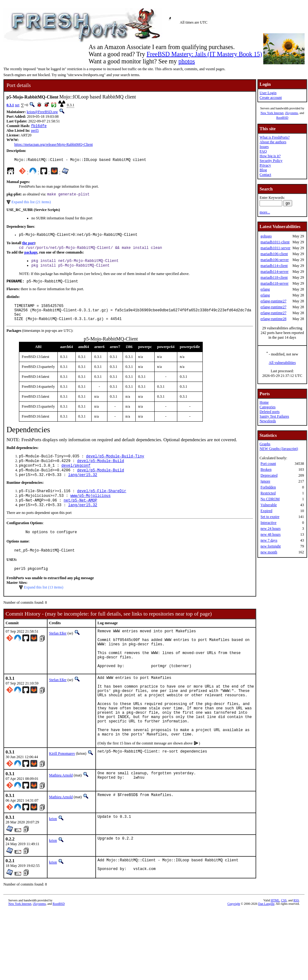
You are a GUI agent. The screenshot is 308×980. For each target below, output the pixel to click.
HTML (275, 941)
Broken (266, 469)
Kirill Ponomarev (62, 793)
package (31, 256)
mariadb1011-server (275, 248)
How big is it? (270, 156)
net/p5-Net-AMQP (80, 515)
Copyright (234, 945)
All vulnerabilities (282, 363)
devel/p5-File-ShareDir (102, 504)
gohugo (266, 236)
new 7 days (269, 540)
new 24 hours (271, 529)
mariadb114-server (274, 272)
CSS (284, 941)
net (17, 105)
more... (265, 212)
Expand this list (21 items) (31, 204)
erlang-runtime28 (273, 319)
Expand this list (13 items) (44, 605)
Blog (263, 170)
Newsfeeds (268, 421)
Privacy (265, 165)
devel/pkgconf (76, 477)
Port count (268, 464)
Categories (267, 407)
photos (186, 61)
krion (53, 858)
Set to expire (270, 517)
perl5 (35, 131)
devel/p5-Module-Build (100, 472)
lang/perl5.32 (83, 487)
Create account (271, 98)
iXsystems (292, 113)
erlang (265, 289)
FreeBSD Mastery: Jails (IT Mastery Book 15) (204, 54)
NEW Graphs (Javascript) (279, 449)
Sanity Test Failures (274, 416)
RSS (296, 941)
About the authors (273, 142)
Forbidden (268, 487)
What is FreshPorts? (275, 137)
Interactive (268, 523)
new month (269, 552)
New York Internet (272, 113)
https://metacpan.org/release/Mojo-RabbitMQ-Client (54, 145)
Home (264, 402)
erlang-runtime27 (273, 301)
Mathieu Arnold (61, 815)
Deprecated (269, 475)
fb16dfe (39, 126)
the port (28, 246)
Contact (265, 175)
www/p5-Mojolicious (91, 509)
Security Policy (271, 161)
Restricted (268, 493)
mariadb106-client (274, 254)
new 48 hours (271, 534)
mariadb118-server (274, 283)
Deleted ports (269, 412)
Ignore (265, 481)
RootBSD (282, 118)
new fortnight (271, 546)
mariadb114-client (274, 266)
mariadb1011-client (275, 242)
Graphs (265, 444)
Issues (264, 147)
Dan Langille (266, 945)
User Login (268, 93)
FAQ (263, 151)
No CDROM (270, 499)
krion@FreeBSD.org (42, 112)
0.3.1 (10, 105)
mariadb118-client (274, 277)
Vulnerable (269, 505)
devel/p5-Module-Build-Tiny (115, 466)
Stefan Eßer (58, 651)
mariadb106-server (275, 260)
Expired (266, 511)
